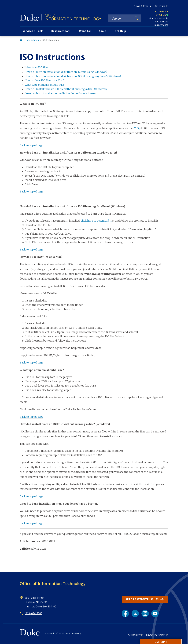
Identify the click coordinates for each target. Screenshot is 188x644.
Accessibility (134, 635)
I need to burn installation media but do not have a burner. (61, 93)
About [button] (103, 31)
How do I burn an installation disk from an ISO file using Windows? (66, 72)
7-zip (159, 462)
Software (160, 6)
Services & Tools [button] (33, 31)
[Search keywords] (120, 18)
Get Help (120, 31)
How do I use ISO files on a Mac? (44, 80)
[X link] (135, 613)
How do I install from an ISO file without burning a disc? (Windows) (66, 89)
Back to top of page (31, 145)
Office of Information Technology (53, 583)
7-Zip (137, 128)
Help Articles (32, 40)
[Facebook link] (125, 613)
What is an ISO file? (36, 67)
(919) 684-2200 (33, 613)
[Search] (136, 18)
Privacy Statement (156, 635)
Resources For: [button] (60, 31)
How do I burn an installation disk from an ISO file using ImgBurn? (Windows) (73, 76)
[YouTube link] (155, 613)
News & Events (142, 6)
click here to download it (96, 221)
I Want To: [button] (84, 31)
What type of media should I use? (45, 85)
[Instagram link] (145, 613)
